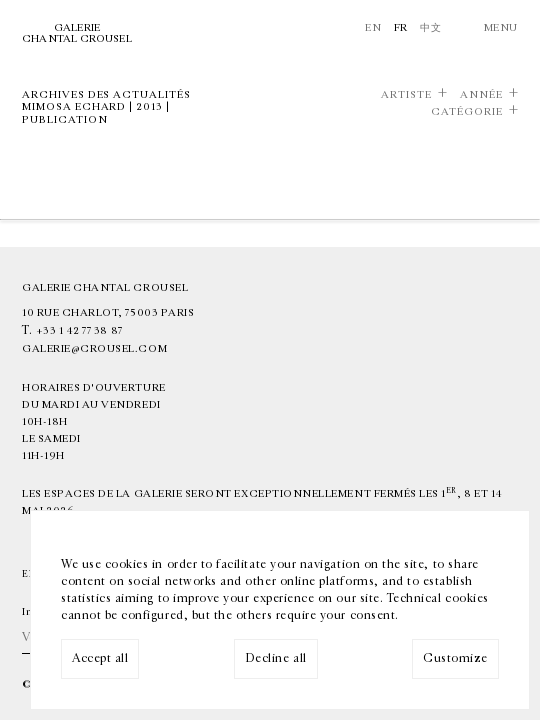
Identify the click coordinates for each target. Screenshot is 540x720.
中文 (430, 27)
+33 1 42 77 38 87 (79, 330)
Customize (455, 658)
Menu (501, 27)
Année (481, 95)
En (373, 27)
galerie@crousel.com (94, 348)
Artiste (406, 95)
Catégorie (467, 112)
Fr (401, 27)
